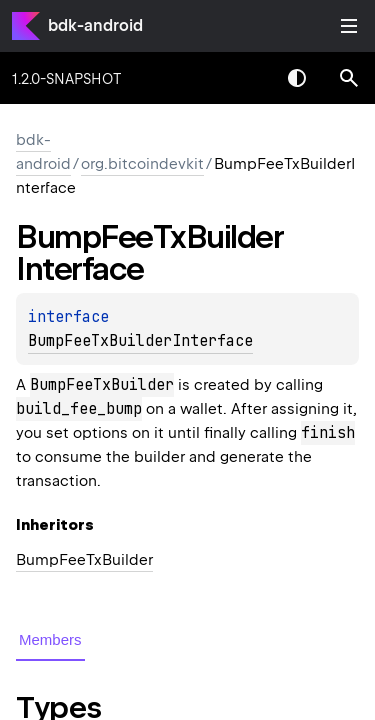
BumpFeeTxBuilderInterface (140, 341)
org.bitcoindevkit (142, 164)
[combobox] (245, 78)
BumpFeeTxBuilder (84, 560)
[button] (349, 78)
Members (50, 639)
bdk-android (95, 25)
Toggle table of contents (349, 26)
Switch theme (297, 78)
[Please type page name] (349, 78)
